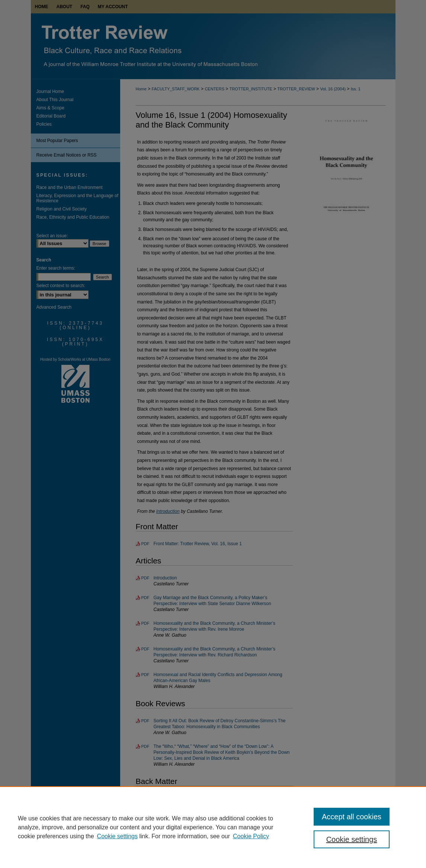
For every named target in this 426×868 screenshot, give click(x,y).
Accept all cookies (352, 817)
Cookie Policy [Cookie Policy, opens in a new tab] (251, 836)
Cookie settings (117, 836)
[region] (213, 827)
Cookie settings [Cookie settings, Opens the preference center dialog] (352, 839)
